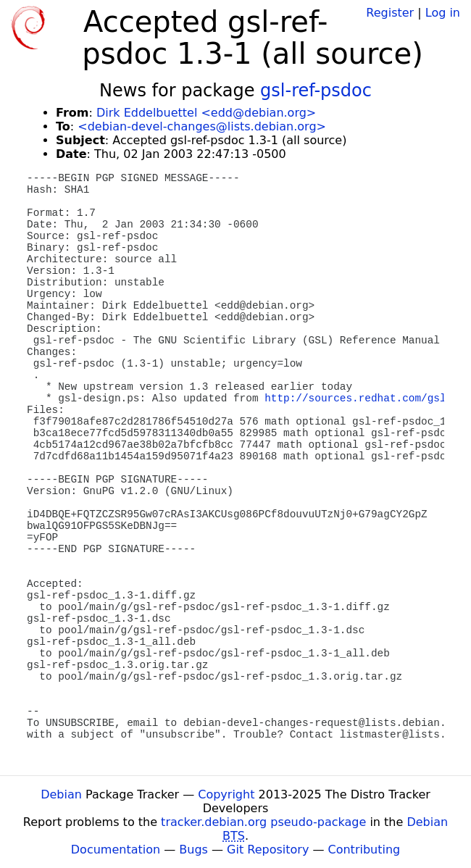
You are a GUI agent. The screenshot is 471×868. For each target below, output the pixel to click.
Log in (443, 13)
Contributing (364, 850)
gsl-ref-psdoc (316, 91)
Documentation (116, 850)
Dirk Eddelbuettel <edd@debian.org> (206, 113)
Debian (61, 794)
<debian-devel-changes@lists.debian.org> (202, 126)
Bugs (193, 850)
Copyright (226, 794)
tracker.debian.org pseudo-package (263, 822)
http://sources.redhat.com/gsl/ (358, 398)
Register (390, 13)
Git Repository (268, 850)
